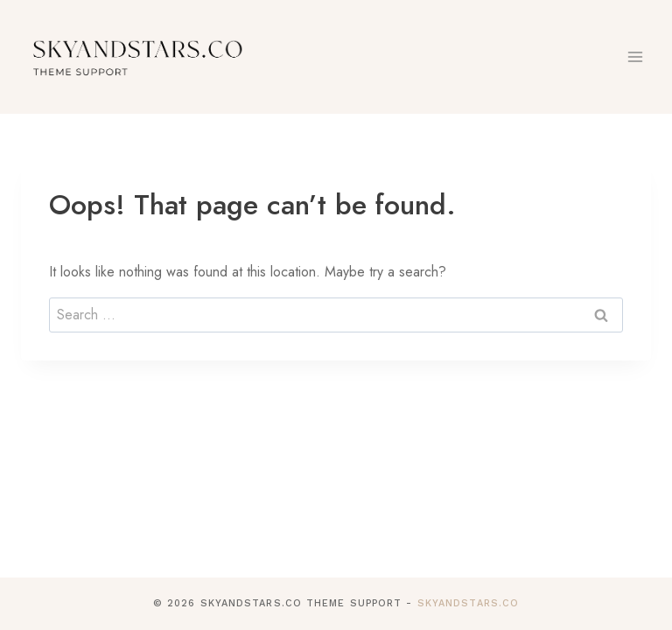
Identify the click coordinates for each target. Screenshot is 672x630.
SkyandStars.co (468, 603)
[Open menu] (635, 56)
